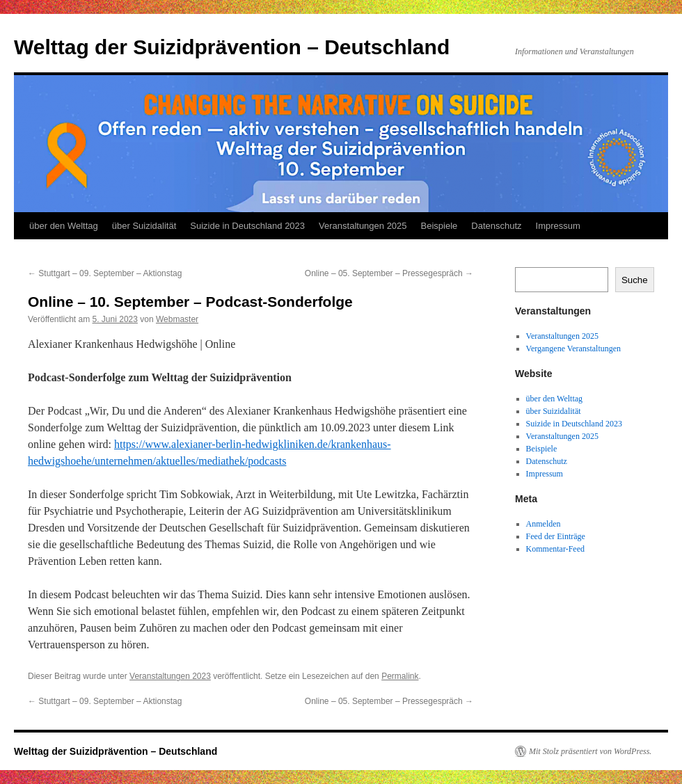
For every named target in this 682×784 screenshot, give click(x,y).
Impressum (558, 226)
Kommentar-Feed (555, 549)
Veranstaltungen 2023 (170, 676)
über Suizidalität (144, 226)
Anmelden (544, 524)
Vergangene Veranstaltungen (574, 349)
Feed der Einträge (556, 536)
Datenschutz (496, 226)
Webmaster (177, 319)
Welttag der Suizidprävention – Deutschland (232, 47)
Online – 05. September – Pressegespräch (389, 273)
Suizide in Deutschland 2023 (247, 226)
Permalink (400, 676)
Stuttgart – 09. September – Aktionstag (105, 273)
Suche (635, 280)
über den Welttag (64, 226)
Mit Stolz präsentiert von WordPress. (590, 751)
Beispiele (439, 226)
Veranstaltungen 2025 (363, 226)
